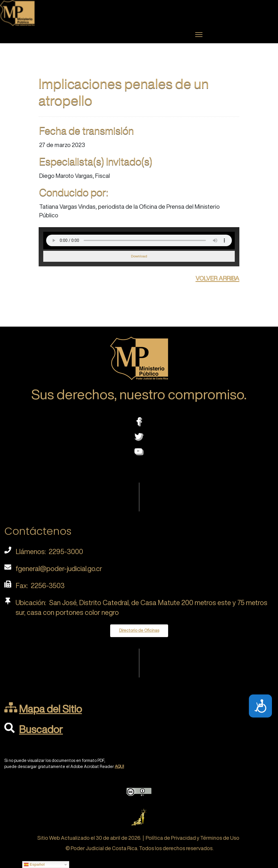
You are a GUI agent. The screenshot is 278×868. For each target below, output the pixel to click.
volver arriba (217, 277)
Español (34, 865)
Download (139, 256)
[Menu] (199, 35)
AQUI (119, 767)
